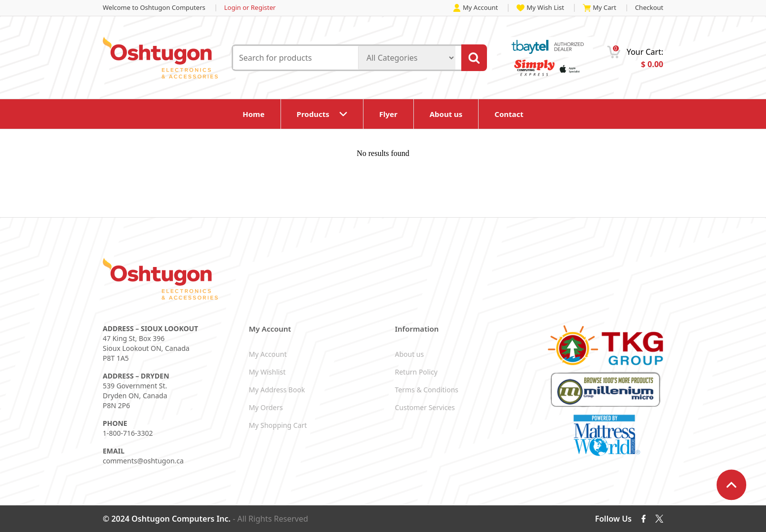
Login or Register (250, 8)
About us (446, 114)
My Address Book (277, 390)
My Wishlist (267, 372)
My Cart (599, 8)
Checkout (649, 7)
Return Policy (416, 372)
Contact (509, 114)
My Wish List (540, 8)
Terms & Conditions (427, 390)
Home (253, 114)
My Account (475, 8)
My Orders (266, 407)
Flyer (388, 114)
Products (313, 114)
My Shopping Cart (278, 425)
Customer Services (425, 407)
